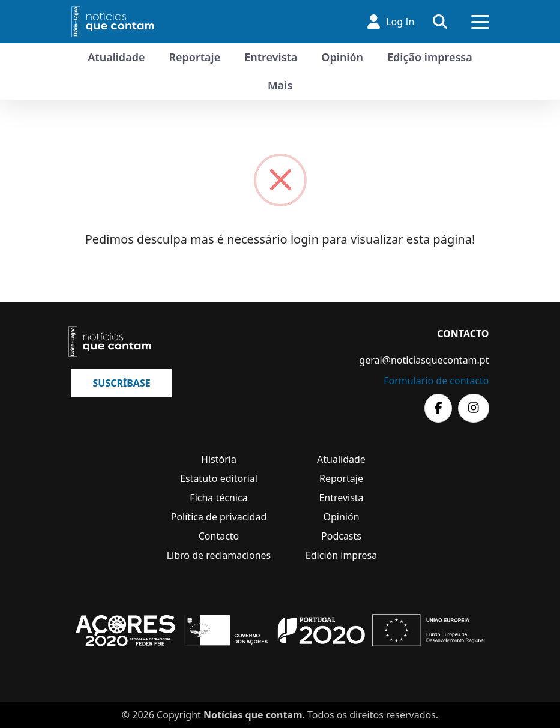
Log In (391, 22)
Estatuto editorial (219, 478)
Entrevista (271, 57)
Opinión (342, 57)
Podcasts (341, 536)
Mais (280, 85)
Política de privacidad (219, 517)
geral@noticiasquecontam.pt (424, 360)
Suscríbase (122, 383)
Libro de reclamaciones (219, 555)
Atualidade (116, 57)
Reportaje (194, 57)
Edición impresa (341, 555)
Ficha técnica (218, 498)
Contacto (219, 536)
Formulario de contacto (436, 381)
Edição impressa (430, 57)
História (219, 459)
